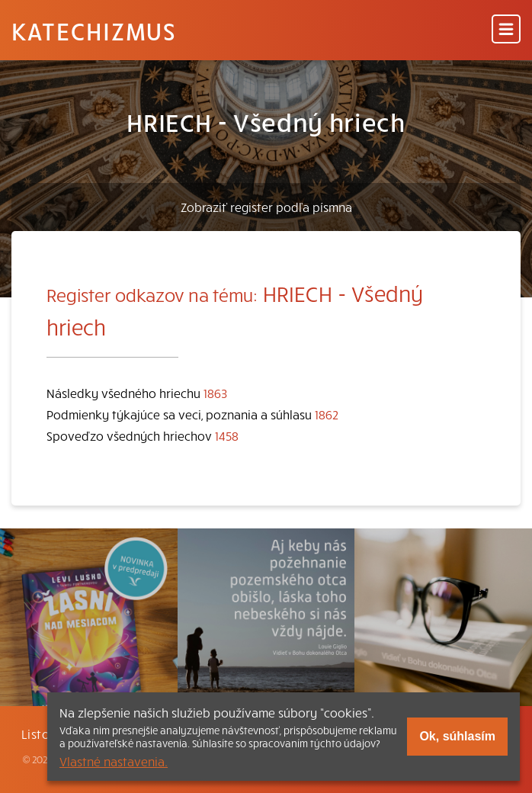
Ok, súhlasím (457, 736)
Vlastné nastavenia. (114, 761)
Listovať (46, 734)
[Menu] (506, 30)
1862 (327, 414)
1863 (215, 393)
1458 (227, 435)
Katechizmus (94, 30)
